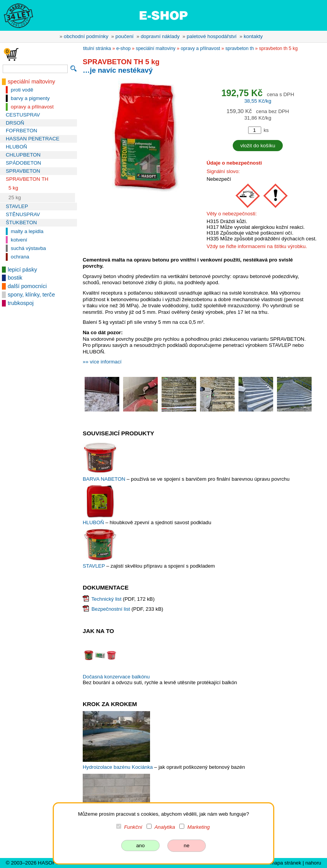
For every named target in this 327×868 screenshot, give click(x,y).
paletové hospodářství (212, 36)
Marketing (199, 827)
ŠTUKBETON (21, 222)
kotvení (19, 240)
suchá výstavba (28, 248)
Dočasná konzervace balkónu (116, 677)
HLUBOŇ (16, 147)
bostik (15, 278)
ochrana (20, 257)
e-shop (123, 48)
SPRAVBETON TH (27, 179)
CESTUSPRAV (23, 115)
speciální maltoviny (31, 82)
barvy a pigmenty (30, 98)
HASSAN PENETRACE (33, 139)
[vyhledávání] (35, 69)
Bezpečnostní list (111, 609)
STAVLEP (17, 206)
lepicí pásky (22, 270)
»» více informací (102, 362)
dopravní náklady (160, 36)
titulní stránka (97, 48)
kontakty (253, 36)
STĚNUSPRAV (23, 214)
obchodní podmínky (86, 36)
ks (266, 130)
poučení (124, 36)
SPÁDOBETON (23, 163)
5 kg (13, 188)
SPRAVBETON (23, 171)
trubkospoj (21, 303)
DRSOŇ (15, 123)
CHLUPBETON (23, 155)
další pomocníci (27, 286)
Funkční (133, 827)
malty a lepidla (27, 231)
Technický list (106, 599)
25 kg (15, 197)
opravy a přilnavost (32, 107)
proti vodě (22, 90)
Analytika (165, 827)
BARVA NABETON (105, 479)
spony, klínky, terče (31, 295)
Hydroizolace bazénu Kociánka (118, 767)
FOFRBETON (22, 131)
